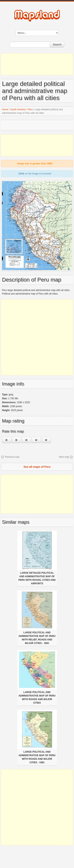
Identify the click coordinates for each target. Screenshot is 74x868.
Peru (30, 109)
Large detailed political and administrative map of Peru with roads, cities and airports (37, 578)
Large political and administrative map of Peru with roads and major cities (37, 698)
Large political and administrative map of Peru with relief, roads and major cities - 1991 (37, 638)
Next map (64, 457)
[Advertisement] (37, 64)
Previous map (12, 457)
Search (57, 44)
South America (18, 109)
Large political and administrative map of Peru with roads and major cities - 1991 (37, 757)
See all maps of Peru (37, 467)
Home (5, 109)
